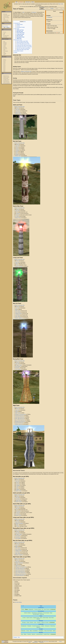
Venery (28, 631)
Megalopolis (31, 609)
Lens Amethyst (18, 369)
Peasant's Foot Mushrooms (21, 414)
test (23, 12)
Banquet (38, 619)
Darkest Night (45, 618)
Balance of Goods (45, 622)
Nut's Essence (18, 366)
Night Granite (18, 413)
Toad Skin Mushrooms (19, 416)
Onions (17, 147)
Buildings (5, 43)
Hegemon (38, 627)
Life (42, 609)
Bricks (18, 108)
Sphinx (54, 631)
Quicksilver (17, 368)
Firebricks (18, 214)
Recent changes (6, 18)
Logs (4, 33)
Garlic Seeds (18, 316)
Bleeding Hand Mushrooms (20, 421)
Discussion (21, 2)
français (52, 8)
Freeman (39, 622)
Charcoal (17, 215)
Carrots (17, 149)
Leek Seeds (18, 315)
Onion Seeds (18, 311)
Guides (5, 45)
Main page (5, 14)
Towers (26, 609)
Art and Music (41, 611)
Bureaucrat (47, 626)
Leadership (41, 624)
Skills (4, 50)
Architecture (50, 17)
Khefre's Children (28, 613)
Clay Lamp (17, 109)
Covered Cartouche (36, 626)
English (42, 8)
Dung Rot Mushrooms (19, 423)
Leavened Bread (39, 634)
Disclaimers (42, 642)
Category (15, 637)
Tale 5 (4, 66)
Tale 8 (4, 63)
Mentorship (53, 626)
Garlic (17, 153)
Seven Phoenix (47, 609)
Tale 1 (4, 71)
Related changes (6, 77)
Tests (41, 606)
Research (5, 48)
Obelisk (23, 609)
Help (4, 19)
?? (57, 33)
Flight (51, 613)
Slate (17, 412)
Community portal (6, 15)
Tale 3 (4, 69)
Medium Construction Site (26, 72)
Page (16, 2)
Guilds (4, 46)
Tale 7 (4, 64)
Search (3, 23)
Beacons (34, 634)
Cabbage (17, 150)
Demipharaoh (24, 626)
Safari (41, 618)
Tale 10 (5, 61)
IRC (4, 35)
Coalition (42, 626)
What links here (6, 76)
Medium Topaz (18, 156)
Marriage (24, 622)
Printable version (6, 79)
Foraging (5, 44)
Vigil (22, 634)
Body (41, 616)
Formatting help (6, 21)
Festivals (29, 634)
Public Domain (46, 641)
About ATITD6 (35, 642)
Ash (17, 212)
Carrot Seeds (18, 312)
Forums (5, 32)
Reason (32, 622)
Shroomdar (5, 37)
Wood (18, 261)
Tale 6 (4, 65)
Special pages (6, 78)
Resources (5, 49)
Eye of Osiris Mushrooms (20, 420)
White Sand (18, 112)
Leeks (17, 151)
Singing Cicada (36, 618)
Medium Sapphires (19, 318)
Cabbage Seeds (18, 314)
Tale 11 (5, 59)
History (33, 2)
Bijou (31, 631)
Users (4, 55)
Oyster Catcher (29, 618)
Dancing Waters (36, 614)
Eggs (16, 309)
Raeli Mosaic (34, 613)
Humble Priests (47, 634)
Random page (6, 20)
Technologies (6, 51)
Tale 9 (4, 62)
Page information (6, 82)
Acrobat (24, 618)
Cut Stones (18, 111)
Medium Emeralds (19, 266)
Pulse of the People (48, 631)
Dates (17, 264)
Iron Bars (17, 216)
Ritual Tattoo (51, 618)
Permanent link (6, 81)
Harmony (41, 621)
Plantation (29, 626)
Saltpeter (17, 154)
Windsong (42, 614)
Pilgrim (25, 634)
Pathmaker (23, 631)
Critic (35, 622)
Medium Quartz (18, 114)
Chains (28, 622)
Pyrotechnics (40, 613)
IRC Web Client (6, 36)
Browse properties (6, 83)
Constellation (35, 631)
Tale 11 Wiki (61, 4)
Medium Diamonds (19, 424)
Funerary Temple (38, 609)
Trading (5, 53)
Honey (17, 265)
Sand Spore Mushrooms (20, 417)
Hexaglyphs (41, 631)
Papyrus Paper (19, 365)
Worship (41, 633)
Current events (6, 17)
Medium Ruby (18, 218)
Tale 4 (4, 68)
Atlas (4, 42)
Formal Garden (46, 613)
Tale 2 (4, 70)
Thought (41, 629)
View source (28, 2)
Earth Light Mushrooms (20, 418)
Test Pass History (18, 602)
